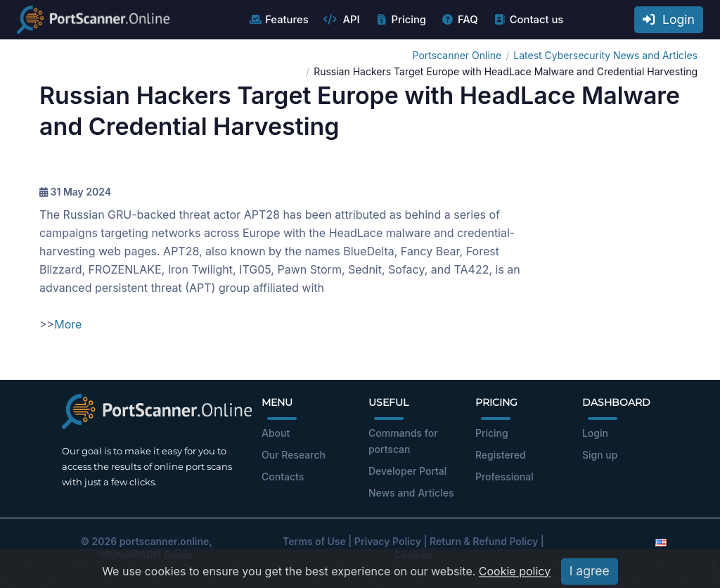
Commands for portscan (403, 441)
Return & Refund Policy (484, 541)
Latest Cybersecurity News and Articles (605, 55)
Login (669, 19)
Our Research (294, 455)
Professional (504, 477)
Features (278, 20)
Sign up (600, 455)
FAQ (459, 20)
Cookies (414, 555)
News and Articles (411, 493)
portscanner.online (165, 541)
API (342, 20)
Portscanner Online (457, 55)
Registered (501, 455)
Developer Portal (407, 471)
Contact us (528, 20)
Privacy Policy (388, 541)
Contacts (283, 477)
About (276, 433)
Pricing (400, 20)
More (68, 324)
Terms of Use (314, 541)
